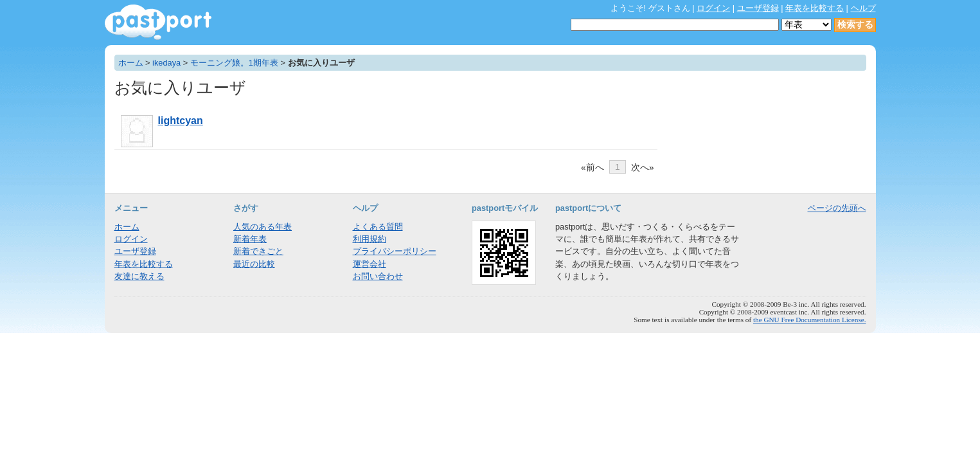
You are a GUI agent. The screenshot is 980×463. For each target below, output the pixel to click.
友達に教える (139, 276)
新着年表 (250, 239)
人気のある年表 (263, 227)
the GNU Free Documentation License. (810, 320)
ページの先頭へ (837, 208)
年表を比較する (815, 8)
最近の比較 (254, 264)
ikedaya (166, 63)
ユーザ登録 (758, 8)
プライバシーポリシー (395, 251)
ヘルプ (863, 8)
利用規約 (370, 239)
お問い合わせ (378, 276)
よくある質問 (378, 227)
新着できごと (258, 251)
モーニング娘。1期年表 (234, 63)
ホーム (131, 63)
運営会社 (370, 264)
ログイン (713, 8)
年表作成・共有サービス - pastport (158, 22)
